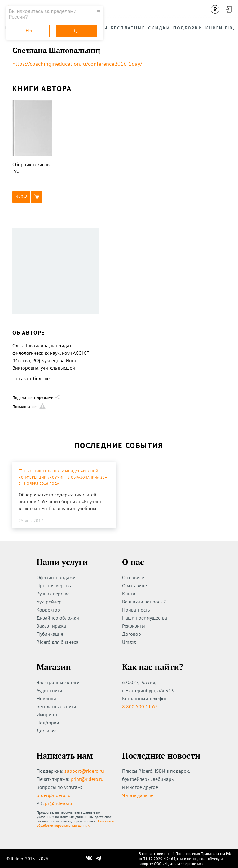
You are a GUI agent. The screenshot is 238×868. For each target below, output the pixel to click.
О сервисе (133, 577)
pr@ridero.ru (59, 803)
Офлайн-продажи (56, 577)
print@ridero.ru (87, 779)
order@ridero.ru (54, 795)
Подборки (48, 723)
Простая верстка (55, 585)
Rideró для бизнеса (57, 642)
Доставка (47, 731)
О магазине (134, 585)
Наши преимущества (145, 618)
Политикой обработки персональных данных (75, 823)
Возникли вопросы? (144, 602)
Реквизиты (134, 626)
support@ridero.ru (84, 771)
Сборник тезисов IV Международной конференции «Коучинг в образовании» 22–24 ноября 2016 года (63, 477)
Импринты (48, 714)
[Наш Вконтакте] (89, 859)
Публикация (50, 634)
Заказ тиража (51, 626)
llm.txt (129, 642)
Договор (132, 634)
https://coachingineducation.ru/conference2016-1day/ (77, 64)
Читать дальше (138, 795)
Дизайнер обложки (58, 618)
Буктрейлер (49, 602)
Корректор (48, 610)
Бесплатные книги (56, 706)
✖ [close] (99, 11)
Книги (129, 594)
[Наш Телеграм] (99, 859)
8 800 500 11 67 (140, 706)
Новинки (46, 698)
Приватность (136, 610)
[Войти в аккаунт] (229, 9)
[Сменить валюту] (215, 9)
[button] (33, 197)
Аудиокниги (49, 690)
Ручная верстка (53, 594)
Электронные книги (58, 682)
